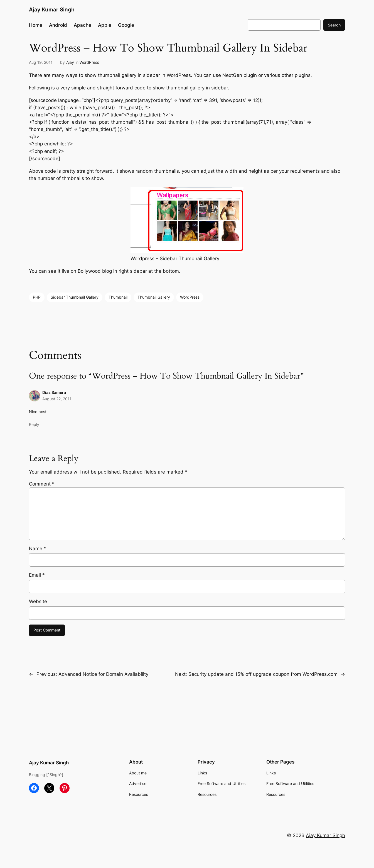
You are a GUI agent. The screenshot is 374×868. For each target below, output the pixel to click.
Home (36, 25)
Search (334, 25)
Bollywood (89, 271)
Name (38, 548)
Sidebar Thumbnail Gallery (75, 297)
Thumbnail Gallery (154, 297)
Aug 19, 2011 (41, 62)
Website (38, 601)
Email (37, 575)
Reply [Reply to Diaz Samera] (34, 424)
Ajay (70, 62)
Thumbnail (118, 297)
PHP (37, 297)
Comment (42, 484)
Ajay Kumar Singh (52, 9)
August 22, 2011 (57, 399)
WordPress (89, 62)
